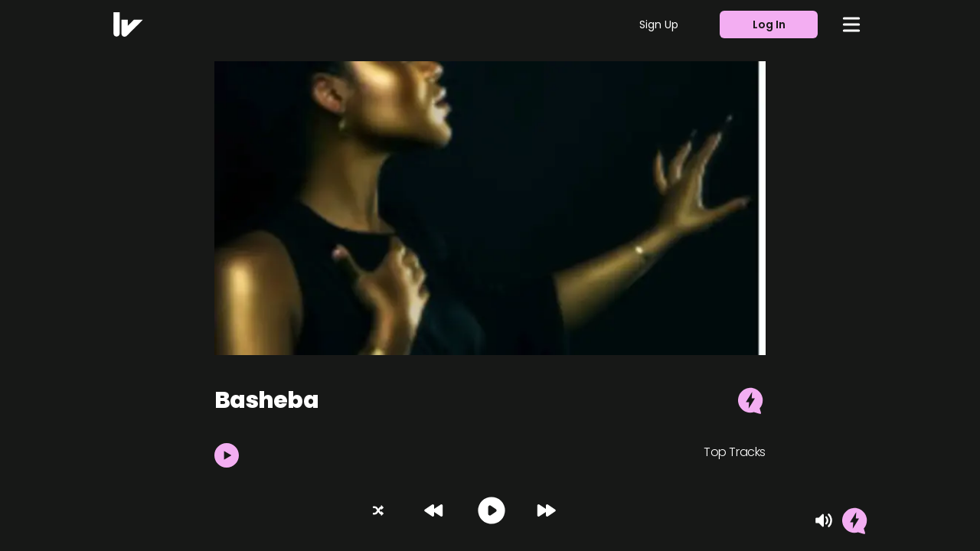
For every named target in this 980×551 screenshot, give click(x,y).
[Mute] (824, 520)
